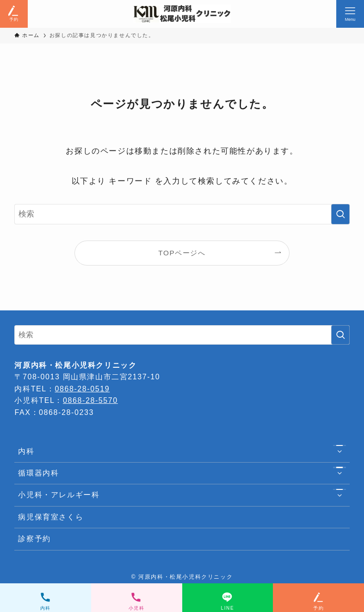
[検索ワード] (182, 214)
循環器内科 (182, 473)
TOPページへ (182, 253)
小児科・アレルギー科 (182, 495)
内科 (182, 451)
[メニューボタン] (350, 14)
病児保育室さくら (51, 517)
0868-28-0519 (82, 389)
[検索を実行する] (340, 214)
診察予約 (34, 539)
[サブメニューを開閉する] (339, 451)
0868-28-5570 (90, 400)
